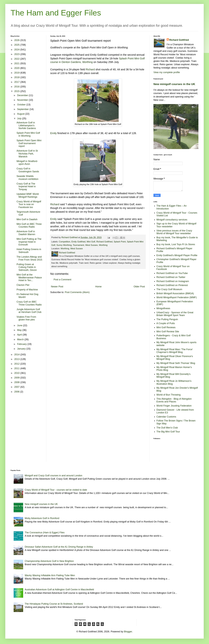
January (22, 349)
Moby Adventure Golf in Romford (42, 518)
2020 (17, 68)
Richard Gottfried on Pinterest (172, 285)
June (20, 325)
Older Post (139, 287)
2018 (17, 77)
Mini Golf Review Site (168, 332)
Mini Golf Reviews (166, 327)
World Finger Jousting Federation (174, 406)
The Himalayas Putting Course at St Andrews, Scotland (54, 604)
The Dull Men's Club (167, 428)
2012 (17, 364)
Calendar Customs (166, 417)
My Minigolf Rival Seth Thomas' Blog (176, 363)
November (23, 100)
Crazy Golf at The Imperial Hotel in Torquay (26, 187)
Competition (65, 242)
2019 (17, 73)
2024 (17, 50)
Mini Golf (91, 242)
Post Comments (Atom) (77, 292)
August (21, 114)
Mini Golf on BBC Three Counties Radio (29, 225)
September (23, 109)
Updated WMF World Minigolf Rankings (28, 195)
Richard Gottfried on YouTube (172, 273)
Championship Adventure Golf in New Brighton (49, 561)
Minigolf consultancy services (172, 220)
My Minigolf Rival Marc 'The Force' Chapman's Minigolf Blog (175, 351)
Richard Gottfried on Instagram (173, 281)
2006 (17, 392)
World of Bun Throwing (169, 395)
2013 (17, 359)
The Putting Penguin (167, 319)
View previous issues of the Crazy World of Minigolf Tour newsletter (174, 232)
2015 (17, 91)
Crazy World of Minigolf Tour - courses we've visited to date (56, 490)
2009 (17, 378)
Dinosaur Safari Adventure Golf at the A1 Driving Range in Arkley (59, 547)
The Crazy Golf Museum (169, 289)
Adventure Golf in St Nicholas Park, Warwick (27, 154)
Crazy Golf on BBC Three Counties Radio (29, 303)
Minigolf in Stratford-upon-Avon (27, 163)
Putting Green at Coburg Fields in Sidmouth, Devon (27, 267)
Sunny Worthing (64, 245)
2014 (17, 355)
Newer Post (57, 287)
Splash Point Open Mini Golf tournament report (29, 143)
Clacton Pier (23, 285)
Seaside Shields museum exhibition (27, 178)
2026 (17, 40)
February (22, 344)
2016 (17, 87)
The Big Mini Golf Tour (168, 432)
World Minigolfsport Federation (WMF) (177, 297)
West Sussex (92, 245)
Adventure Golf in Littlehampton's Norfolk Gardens (26, 125)
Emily (53, 133)
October (22, 105)
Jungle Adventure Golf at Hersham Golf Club (29, 311)
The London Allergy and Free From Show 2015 (29, 258)
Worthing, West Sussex (72, 248)
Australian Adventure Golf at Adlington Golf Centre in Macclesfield (59, 590)
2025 (17, 45)
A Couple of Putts (166, 323)
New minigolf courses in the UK (174, 84)
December (23, 95)
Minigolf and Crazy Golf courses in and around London (54, 476)
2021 (17, 63)
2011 (17, 368)
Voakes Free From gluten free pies (26, 318)
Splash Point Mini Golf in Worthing (28, 134)
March (21, 339)
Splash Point (120, 242)
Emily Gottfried (78, 242)
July (20, 118)
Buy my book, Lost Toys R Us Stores (176, 244)
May (20, 330)
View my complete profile (167, 72)
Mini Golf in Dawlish (27, 219)
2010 (17, 373)
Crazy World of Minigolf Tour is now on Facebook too (29, 204)
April (20, 335)
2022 (17, 59)
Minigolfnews (163, 308)
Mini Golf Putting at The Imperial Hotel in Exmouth (29, 242)
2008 (17, 382)
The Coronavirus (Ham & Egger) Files (45, 533)
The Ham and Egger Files (56, 13)
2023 (17, 54)
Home (98, 287)
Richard (90, 69)
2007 (17, 387)
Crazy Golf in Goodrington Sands (28, 170)
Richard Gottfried (104, 242)
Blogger (128, 632)
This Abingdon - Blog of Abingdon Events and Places (174, 400)
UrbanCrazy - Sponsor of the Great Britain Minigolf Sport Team (175, 314)
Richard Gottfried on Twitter (171, 277)
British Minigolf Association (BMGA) (175, 293)
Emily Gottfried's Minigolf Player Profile (177, 255)
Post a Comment (62, 280)
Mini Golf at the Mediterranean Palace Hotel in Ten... (29, 278)
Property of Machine (27, 290)
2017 (17, 82)
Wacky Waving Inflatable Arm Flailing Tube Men (50, 575)
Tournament (78, 245)
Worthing (103, 245)
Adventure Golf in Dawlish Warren (26, 233)
